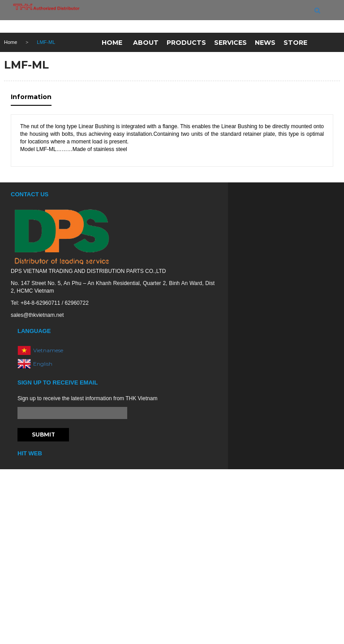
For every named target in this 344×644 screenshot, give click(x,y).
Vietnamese (48, 350)
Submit (43, 434)
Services (230, 43)
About (146, 43)
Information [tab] (31, 97)
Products (186, 43)
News (265, 43)
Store (295, 43)
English (43, 363)
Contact (126, 64)
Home (112, 43)
